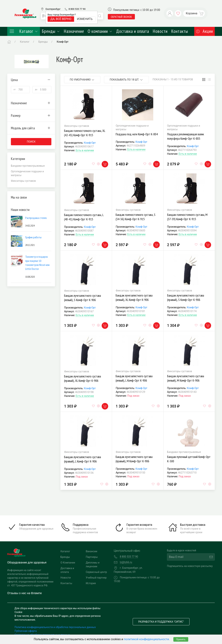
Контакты (180, 31)
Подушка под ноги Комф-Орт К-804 (137, 134)
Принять (181, 639)
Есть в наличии (85, 150)
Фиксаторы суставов (23, 181)
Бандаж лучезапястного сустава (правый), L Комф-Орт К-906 (83, 459)
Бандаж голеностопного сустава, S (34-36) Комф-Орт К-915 (136, 217)
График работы (33, 237)
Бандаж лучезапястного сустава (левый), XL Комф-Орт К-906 (134, 298)
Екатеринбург (53, 9)
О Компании (68, 563)
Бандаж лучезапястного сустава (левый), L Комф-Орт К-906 (134, 378)
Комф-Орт (90, 143)
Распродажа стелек (36, 218)
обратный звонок (121, 17)
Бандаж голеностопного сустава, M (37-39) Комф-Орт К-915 (187, 217)
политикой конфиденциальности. (147, 639)
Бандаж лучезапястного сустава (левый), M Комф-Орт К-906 (186, 378)
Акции (204, 31)
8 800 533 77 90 (77, 9)
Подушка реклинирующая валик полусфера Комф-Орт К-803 (186, 136)
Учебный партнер (96, 578)
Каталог (24, 31)
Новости (160, 31)
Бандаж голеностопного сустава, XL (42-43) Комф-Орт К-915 (85, 133)
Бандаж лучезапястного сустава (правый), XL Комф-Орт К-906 (83, 378)
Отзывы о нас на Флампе (25, 593)
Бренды (51, 31)
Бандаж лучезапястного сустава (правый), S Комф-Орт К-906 (186, 298)
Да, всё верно (61, 19)
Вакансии (91, 551)
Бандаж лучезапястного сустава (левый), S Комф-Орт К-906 (83, 298)
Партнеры (92, 557)
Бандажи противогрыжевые (28, 166)
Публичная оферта (26, 631)
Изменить (85, 19)
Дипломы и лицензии (93, 564)
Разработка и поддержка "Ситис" (161, 622)
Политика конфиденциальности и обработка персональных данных (55, 627)
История (91, 583)
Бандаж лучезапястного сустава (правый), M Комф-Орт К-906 (134, 459)
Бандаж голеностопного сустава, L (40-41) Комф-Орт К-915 (84, 217)
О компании (100, 31)
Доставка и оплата (133, 31)
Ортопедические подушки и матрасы (27, 173)
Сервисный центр (96, 572)
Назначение (74, 31)
